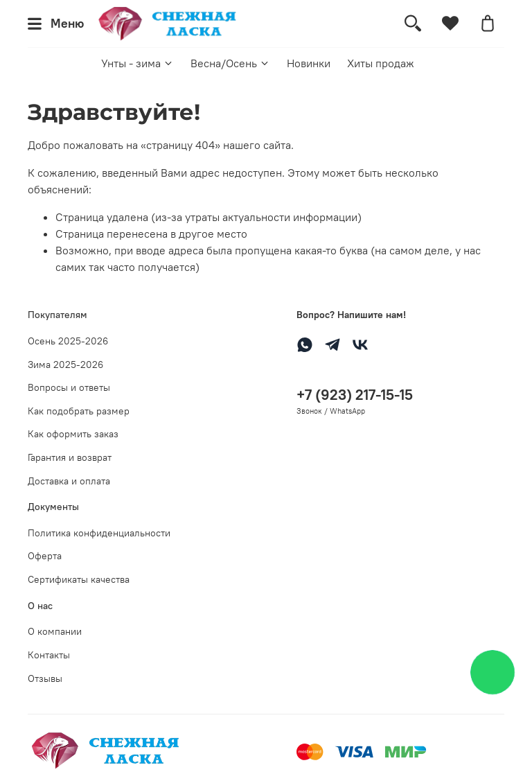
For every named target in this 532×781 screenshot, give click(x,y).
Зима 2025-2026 (65, 365)
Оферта (45, 556)
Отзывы (45, 678)
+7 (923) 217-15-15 (355, 395)
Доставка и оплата (69, 481)
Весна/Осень (230, 63)
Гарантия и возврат (70, 457)
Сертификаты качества (79, 579)
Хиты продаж (381, 63)
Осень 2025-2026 (68, 341)
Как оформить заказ (73, 434)
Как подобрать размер (79, 411)
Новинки (309, 63)
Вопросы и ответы (69, 387)
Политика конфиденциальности (99, 533)
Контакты (49, 655)
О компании (55, 631)
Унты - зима (138, 63)
